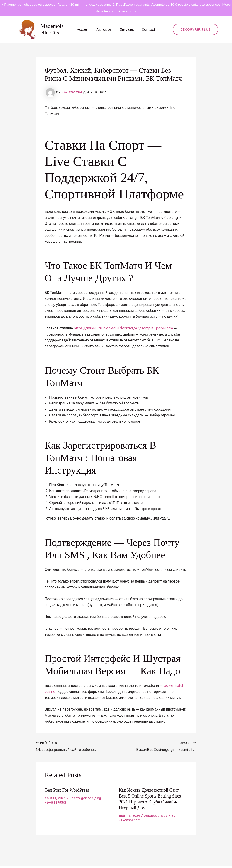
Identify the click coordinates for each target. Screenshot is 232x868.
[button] (196, 29)
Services (126, 29)
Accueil (84, 29)
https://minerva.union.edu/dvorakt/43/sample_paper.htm (123, 328)
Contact (147, 29)
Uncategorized (81, 798)
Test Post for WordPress (67, 790)
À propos (104, 29)
